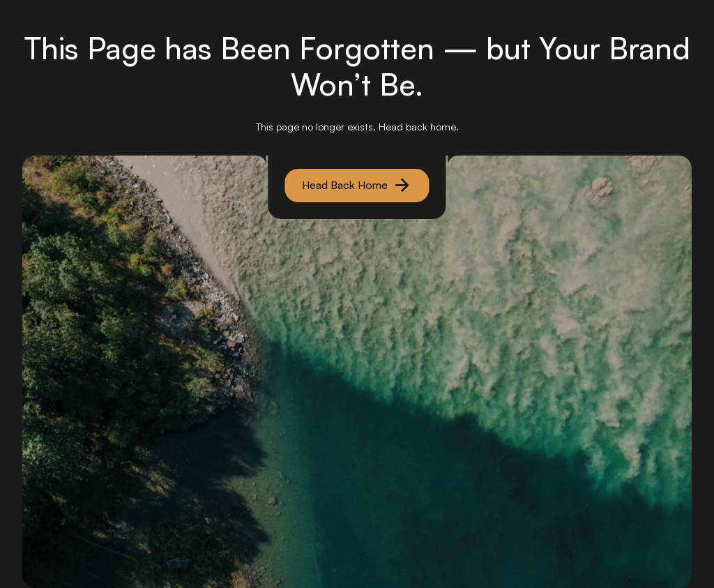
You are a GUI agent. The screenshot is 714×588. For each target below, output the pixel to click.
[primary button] (357, 186)
